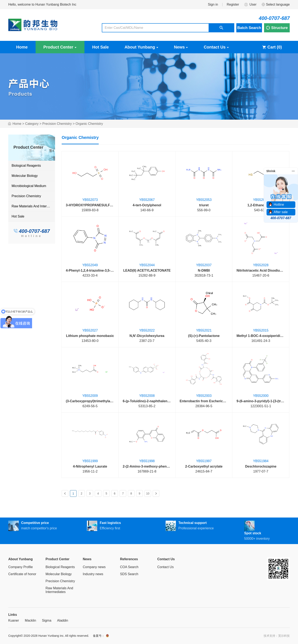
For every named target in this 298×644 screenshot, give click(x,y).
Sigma (47, 620)
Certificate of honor (22, 574)
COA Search (129, 567)
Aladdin (63, 620)
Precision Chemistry (57, 124)
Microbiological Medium (29, 186)
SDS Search (129, 574)
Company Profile (20, 567)
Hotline (32, 236)
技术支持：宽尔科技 (277, 636)
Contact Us (216, 47)
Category (32, 124)
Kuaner (14, 620)
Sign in (213, 4)
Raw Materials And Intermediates (33, 206)
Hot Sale (101, 47)
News (181, 47)
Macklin (30, 620)
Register (233, 4)
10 (148, 493)
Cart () (272, 47)
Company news (94, 567)
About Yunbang (141, 47)
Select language (276, 5)
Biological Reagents (26, 166)
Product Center (60, 47)
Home (22, 47)
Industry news (93, 574)
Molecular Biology (25, 176)
